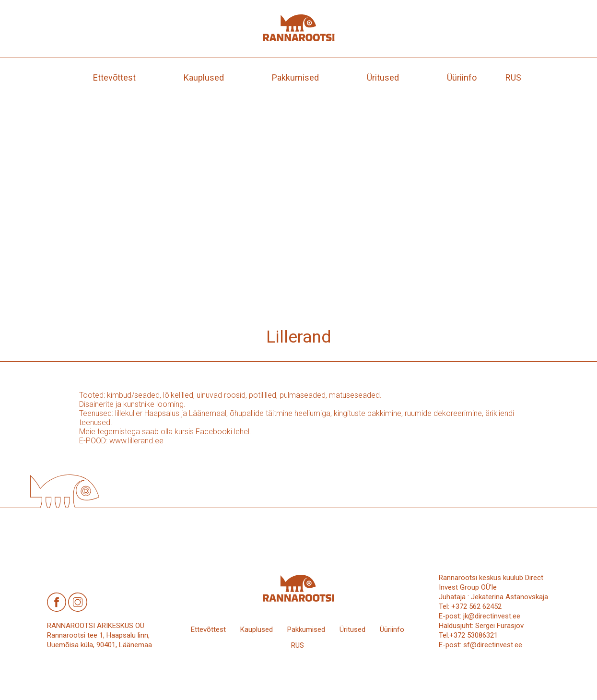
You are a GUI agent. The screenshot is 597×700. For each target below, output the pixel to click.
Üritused (383, 77)
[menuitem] (513, 77)
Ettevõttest (114, 77)
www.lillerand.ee (136, 441)
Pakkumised (295, 77)
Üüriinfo (462, 77)
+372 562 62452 (476, 606)
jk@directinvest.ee (492, 616)
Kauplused (204, 77)
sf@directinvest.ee (493, 645)
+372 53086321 (474, 635)
